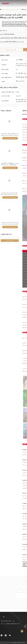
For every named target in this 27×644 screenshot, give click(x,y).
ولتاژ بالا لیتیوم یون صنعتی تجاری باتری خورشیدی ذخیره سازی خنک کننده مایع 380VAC (9, 194)
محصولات (22, 4)
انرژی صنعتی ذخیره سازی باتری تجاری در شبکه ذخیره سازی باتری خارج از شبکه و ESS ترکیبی (10, 224)
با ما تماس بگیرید (11, 50)
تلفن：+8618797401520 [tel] (8, 621)
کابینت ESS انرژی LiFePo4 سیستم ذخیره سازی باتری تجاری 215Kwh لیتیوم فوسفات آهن (10, 165)
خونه (3, 9)
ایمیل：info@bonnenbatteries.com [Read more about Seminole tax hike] (10, 624)
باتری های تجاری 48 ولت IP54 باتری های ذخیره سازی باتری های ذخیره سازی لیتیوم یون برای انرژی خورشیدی (10, 135)
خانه (15, 4)
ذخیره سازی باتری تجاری (15, 9)
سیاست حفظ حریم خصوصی (19, 643)
